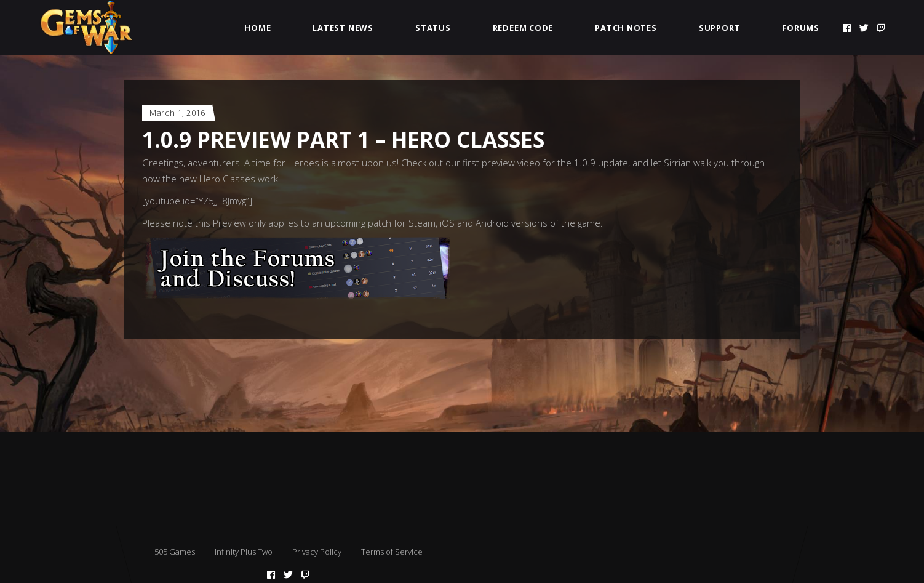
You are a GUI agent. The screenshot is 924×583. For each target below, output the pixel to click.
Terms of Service (392, 552)
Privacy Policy (317, 552)
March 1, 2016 (177, 113)
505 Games (175, 552)
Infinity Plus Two (244, 552)
